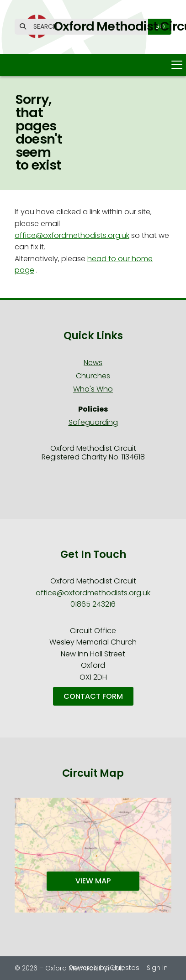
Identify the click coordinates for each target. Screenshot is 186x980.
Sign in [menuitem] (157, 968)
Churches (93, 376)
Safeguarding (93, 422)
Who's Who (93, 389)
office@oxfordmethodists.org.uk (72, 235)
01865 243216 (93, 604)
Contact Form (93, 696)
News (93, 363)
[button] (93, 65)
